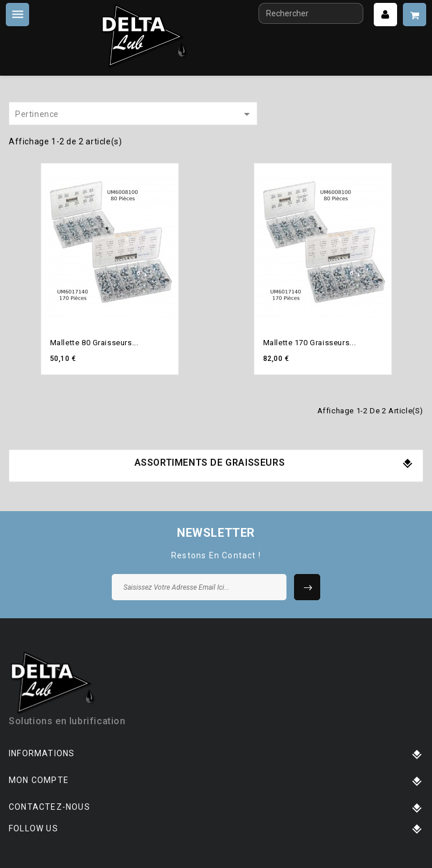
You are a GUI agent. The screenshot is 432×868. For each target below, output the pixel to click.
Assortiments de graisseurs (210, 463)
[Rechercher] (311, 13)
